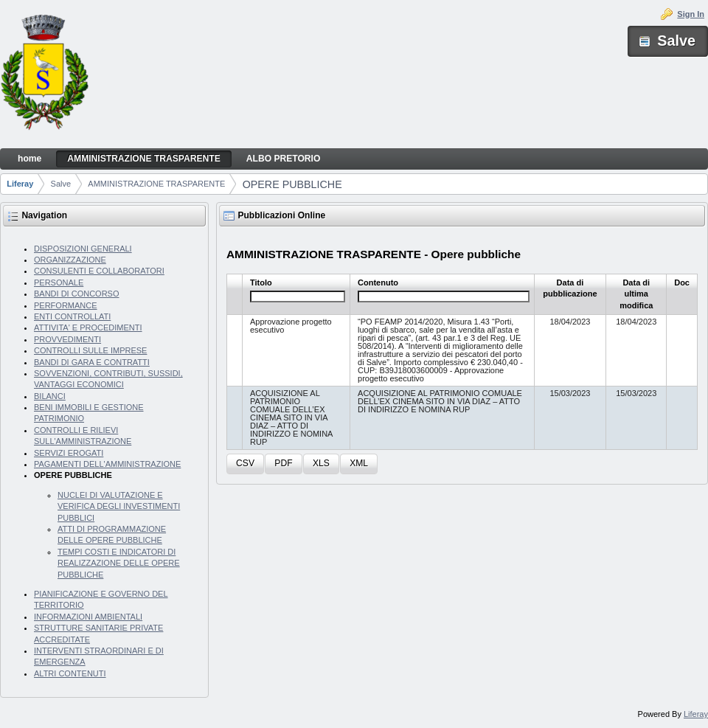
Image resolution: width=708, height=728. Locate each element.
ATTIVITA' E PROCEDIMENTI (88, 327)
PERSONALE (59, 282)
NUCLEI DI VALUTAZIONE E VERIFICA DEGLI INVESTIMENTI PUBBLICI (119, 506)
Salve (61, 184)
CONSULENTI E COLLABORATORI (99, 271)
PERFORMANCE (66, 305)
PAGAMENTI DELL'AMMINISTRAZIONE (107, 464)
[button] (245, 464)
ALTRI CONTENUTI (70, 673)
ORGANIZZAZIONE (70, 260)
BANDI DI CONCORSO (77, 294)
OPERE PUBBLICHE (292, 184)
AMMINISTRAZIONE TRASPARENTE (156, 184)
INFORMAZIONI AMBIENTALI (88, 617)
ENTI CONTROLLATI (72, 316)
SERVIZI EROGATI (69, 453)
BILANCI (50, 396)
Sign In (691, 14)
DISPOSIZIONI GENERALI (83, 249)
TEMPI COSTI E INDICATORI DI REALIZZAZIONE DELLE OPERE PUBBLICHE (119, 563)
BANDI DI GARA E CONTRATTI (92, 362)
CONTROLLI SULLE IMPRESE (90, 350)
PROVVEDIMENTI (67, 339)
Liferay (20, 184)
